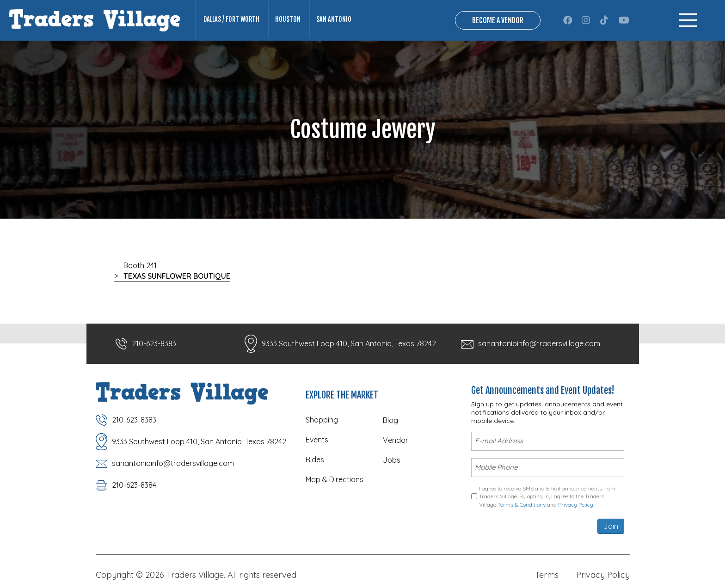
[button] (568, 21)
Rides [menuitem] (315, 460)
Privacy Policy (576, 502)
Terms (547, 573)
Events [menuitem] (317, 441)
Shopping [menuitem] (322, 421)
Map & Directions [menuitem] (335, 480)
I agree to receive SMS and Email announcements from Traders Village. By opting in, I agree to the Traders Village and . (547, 494)
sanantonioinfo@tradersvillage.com (539, 344)
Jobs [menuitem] (392, 461)
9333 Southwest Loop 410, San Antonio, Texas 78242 (349, 344)
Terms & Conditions (522, 502)
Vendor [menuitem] (396, 441)
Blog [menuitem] (390, 421)
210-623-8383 (154, 344)
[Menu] (688, 21)
